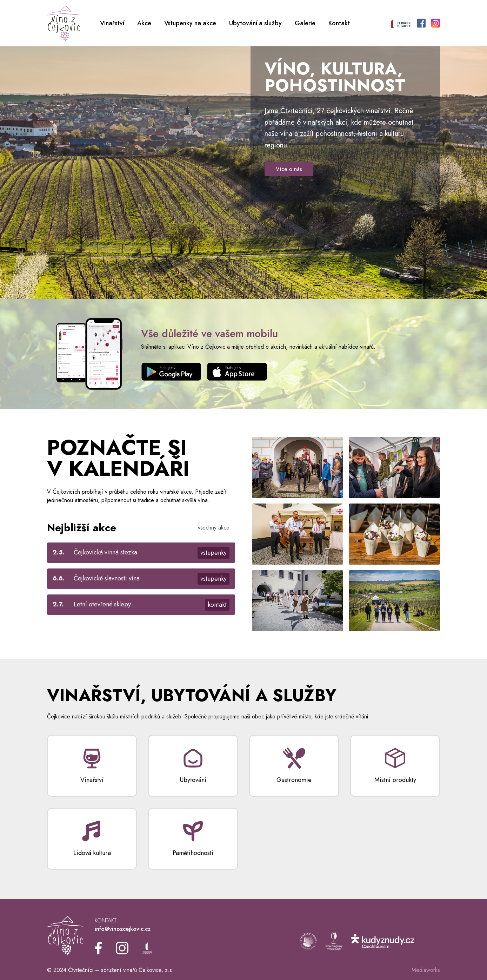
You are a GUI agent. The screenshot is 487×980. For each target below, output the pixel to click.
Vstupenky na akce (190, 23)
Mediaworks (426, 970)
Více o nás (289, 169)
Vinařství (112, 23)
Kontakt (339, 23)
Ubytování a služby (255, 23)
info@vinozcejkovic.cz (123, 929)
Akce (144, 23)
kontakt (217, 605)
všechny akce (214, 528)
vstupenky (214, 553)
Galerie (305, 23)
